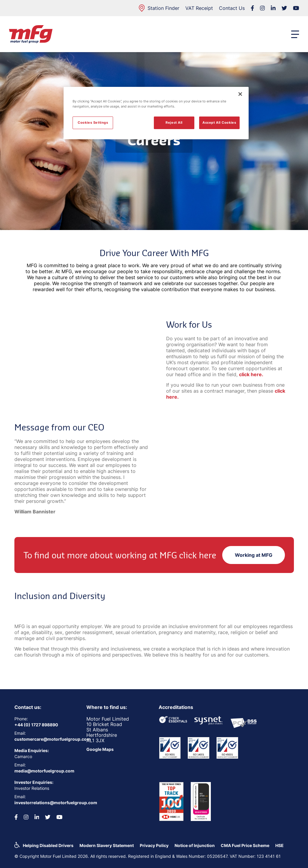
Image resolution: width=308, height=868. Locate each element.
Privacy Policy (154, 845)
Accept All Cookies (219, 123)
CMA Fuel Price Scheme (245, 845)
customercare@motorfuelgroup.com (46, 739)
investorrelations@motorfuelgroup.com (46, 803)
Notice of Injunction (195, 845)
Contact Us (232, 8)
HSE (280, 845)
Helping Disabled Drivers (48, 845)
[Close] (240, 94)
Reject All (174, 123)
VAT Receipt (199, 8)
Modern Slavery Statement (107, 845)
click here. (251, 374)
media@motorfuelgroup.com (44, 771)
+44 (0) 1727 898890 (36, 725)
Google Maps (100, 749)
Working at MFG (254, 555)
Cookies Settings (93, 123)
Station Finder (159, 8)
